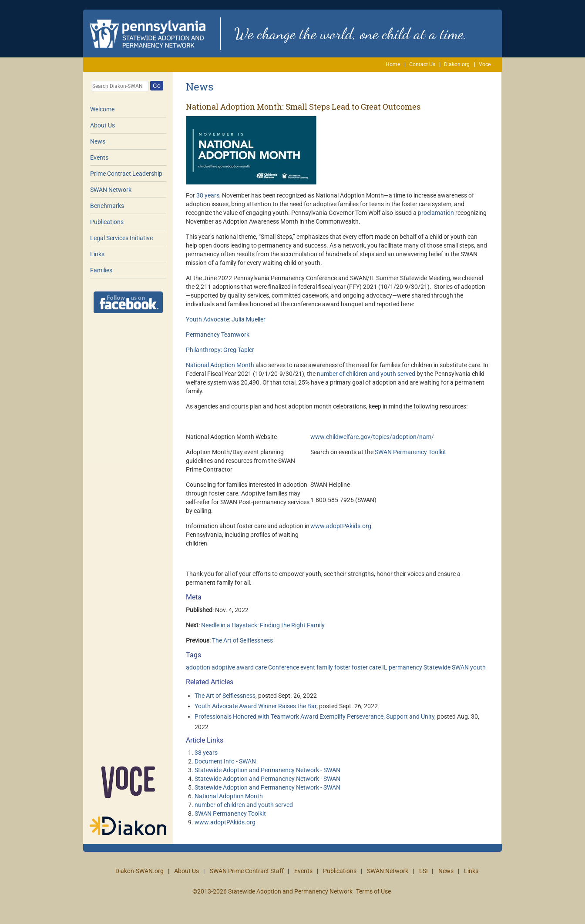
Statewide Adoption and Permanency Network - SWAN (267, 770)
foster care (366, 667)
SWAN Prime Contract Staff (247, 871)
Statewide (437, 667)
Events (99, 157)
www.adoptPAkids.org (341, 526)
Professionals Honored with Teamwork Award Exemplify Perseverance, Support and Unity (314, 716)
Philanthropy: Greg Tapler (220, 350)
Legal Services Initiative (121, 238)
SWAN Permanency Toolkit (410, 452)
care (261, 667)
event (308, 667)
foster (342, 667)
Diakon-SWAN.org (140, 871)
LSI (424, 871)
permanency (405, 667)
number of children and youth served (366, 374)
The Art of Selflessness (242, 640)
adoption (198, 667)
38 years (208, 195)
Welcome (102, 109)
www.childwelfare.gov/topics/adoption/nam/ (372, 437)
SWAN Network (111, 190)
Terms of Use (373, 891)
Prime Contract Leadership (126, 174)
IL (385, 667)
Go (157, 86)
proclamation (436, 213)
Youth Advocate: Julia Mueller (226, 319)
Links (97, 254)
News (98, 141)
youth (478, 667)
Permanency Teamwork (218, 335)
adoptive (223, 667)
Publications (107, 222)
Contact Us (422, 64)
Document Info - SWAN (225, 761)
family (325, 667)
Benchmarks (107, 206)
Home (393, 64)
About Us (103, 125)
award (245, 667)
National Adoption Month (220, 365)
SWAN (460, 667)
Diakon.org (457, 64)
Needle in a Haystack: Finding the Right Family (263, 625)
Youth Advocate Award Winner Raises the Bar (256, 706)
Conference (284, 667)
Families (101, 270)
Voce (485, 64)
